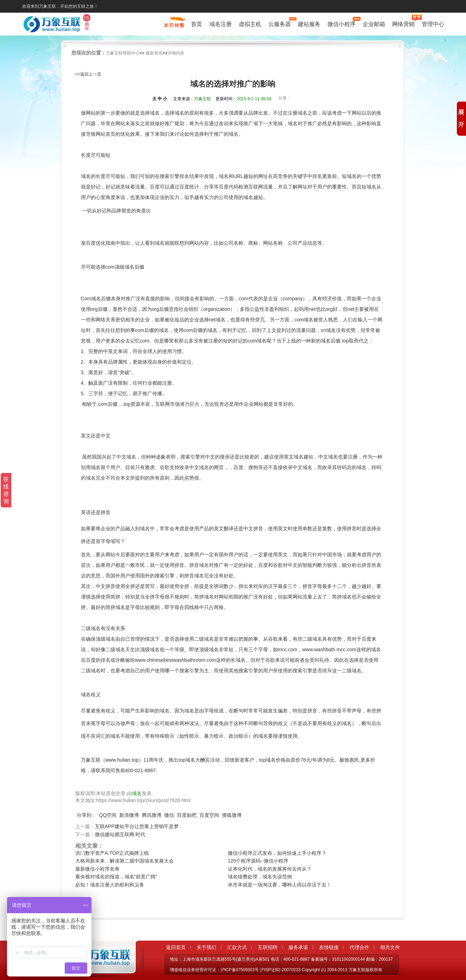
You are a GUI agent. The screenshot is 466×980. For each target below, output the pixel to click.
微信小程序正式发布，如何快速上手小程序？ (277, 853)
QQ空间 (108, 815)
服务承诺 (298, 947)
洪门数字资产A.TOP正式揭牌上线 (112, 853)
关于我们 (206, 947)
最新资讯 (154, 53)
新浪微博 (129, 815)
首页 (197, 24)
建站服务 (309, 24)
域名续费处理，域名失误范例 (260, 877)
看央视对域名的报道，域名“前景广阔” (116, 877)
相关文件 (390, 947)
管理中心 (433, 24)
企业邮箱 (374, 24)
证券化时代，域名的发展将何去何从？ (270, 869)
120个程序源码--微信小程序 (258, 861)
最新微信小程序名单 (97, 869)
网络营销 (403, 23)
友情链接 (329, 947)
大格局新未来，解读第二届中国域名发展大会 (125, 861)
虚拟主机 (250, 24)
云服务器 (280, 23)
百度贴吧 (187, 815)
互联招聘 (268, 947)
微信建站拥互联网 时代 (120, 834)
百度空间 (209, 815)
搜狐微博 (232, 815)
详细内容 (176, 53)
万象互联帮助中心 (123, 53)
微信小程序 (341, 23)
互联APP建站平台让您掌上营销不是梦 (137, 826)
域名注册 (221, 24)
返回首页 (176, 947)
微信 (169, 815)
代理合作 (359, 947)
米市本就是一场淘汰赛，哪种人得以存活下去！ (280, 885)
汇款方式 (237, 947)
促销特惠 (174, 26)
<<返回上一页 (88, 74)
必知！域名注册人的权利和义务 (110, 885)
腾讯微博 (152, 815)
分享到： (87, 815)
